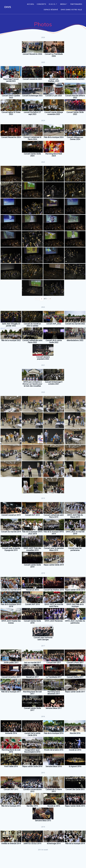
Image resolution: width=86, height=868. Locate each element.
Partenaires (76, 4)
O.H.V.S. (52, 4)
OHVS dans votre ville (71, 10)
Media (63, 4)
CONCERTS (41, 4)
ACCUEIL (31, 4)
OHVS (8, 7)
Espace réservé (51, 10)
